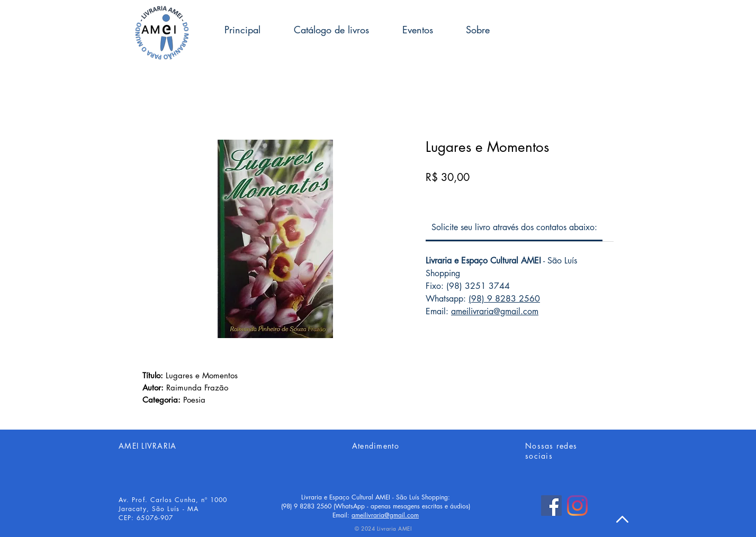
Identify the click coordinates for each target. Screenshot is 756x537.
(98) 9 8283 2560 (504, 299)
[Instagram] (577, 506)
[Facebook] (551, 506)
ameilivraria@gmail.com (495, 311)
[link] (514, 227)
